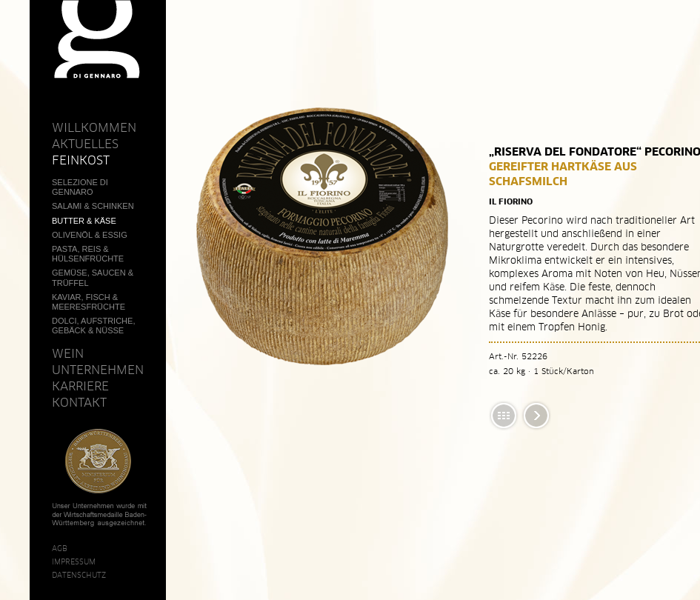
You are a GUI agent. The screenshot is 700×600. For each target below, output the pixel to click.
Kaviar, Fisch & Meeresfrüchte (89, 302)
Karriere (80, 386)
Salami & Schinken (93, 206)
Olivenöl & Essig (90, 235)
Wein (68, 353)
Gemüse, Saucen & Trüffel (93, 277)
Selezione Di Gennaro (80, 187)
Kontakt (79, 402)
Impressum (74, 561)
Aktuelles (85, 144)
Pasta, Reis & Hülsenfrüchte (88, 254)
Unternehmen (98, 370)
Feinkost (81, 160)
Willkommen (94, 127)
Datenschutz (79, 575)
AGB (60, 548)
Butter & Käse (84, 221)
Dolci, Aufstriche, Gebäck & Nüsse (93, 326)
